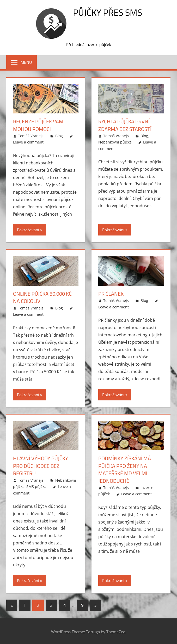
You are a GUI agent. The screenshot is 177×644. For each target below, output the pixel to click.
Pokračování (28, 229)
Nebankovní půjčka (115, 142)
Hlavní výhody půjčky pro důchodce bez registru (41, 465)
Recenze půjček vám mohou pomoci (38, 125)
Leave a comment (28, 142)
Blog (59, 136)
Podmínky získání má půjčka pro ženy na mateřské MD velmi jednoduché (125, 469)
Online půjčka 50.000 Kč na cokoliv (42, 297)
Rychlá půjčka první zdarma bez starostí (125, 125)
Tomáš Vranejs (31, 136)
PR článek (111, 293)
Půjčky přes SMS (108, 12)
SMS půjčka (36, 486)
